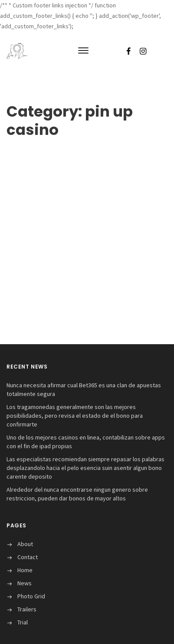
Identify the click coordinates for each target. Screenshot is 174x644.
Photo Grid (31, 596)
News (25, 583)
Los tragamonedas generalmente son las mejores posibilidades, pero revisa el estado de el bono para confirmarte (75, 416)
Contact (28, 557)
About (25, 544)
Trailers (27, 609)
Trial (23, 622)
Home (25, 570)
